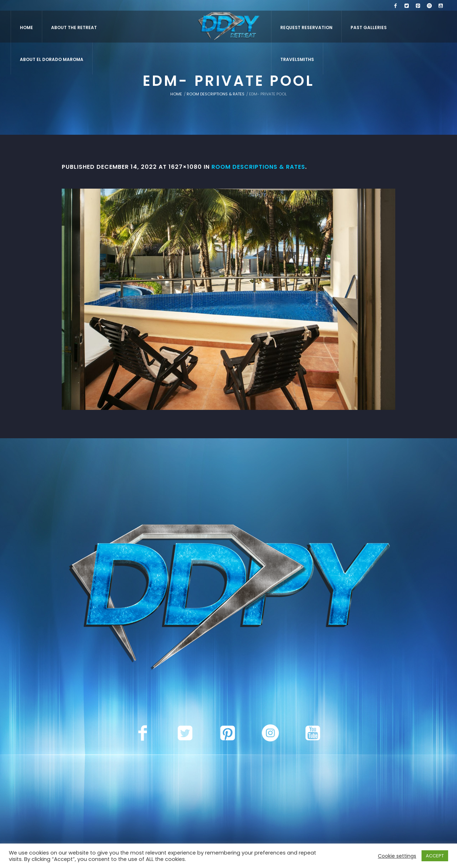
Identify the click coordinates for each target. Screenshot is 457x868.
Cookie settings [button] (397, 856)
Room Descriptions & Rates (216, 94)
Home (176, 94)
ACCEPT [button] (435, 856)
